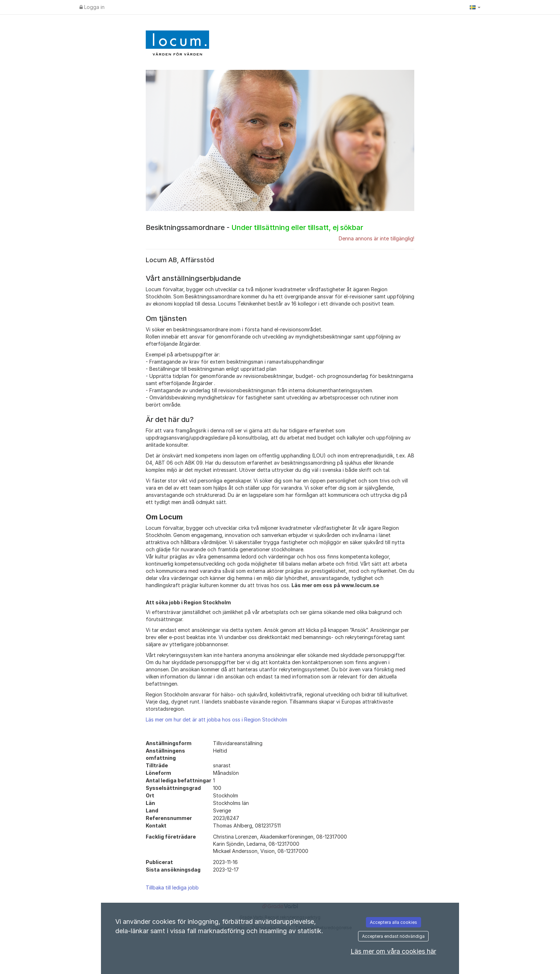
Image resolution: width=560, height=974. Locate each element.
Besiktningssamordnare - (254, 227)
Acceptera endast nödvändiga (393, 936)
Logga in (92, 7)
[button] (475, 7)
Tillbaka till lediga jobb (172, 887)
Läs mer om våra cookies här (393, 951)
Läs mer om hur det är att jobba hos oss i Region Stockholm (216, 719)
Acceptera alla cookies (394, 922)
